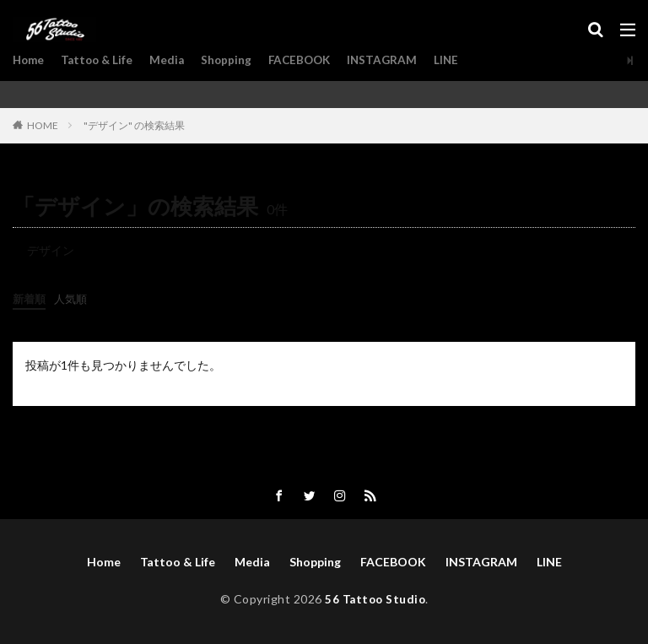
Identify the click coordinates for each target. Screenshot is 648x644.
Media (173, 60)
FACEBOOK (309, 60)
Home (30, 60)
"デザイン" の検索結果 (134, 125)
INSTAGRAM (394, 60)
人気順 (74, 298)
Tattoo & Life (101, 60)
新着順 (30, 298)
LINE (460, 60)
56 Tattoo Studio (375, 600)
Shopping (233, 60)
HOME (43, 125)
